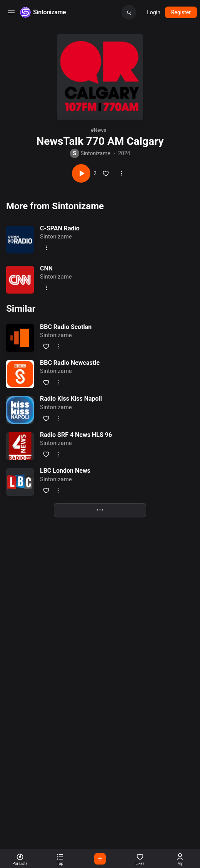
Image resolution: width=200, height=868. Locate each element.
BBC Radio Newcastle (70, 363)
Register (181, 12)
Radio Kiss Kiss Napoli (71, 399)
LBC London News (65, 471)
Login (154, 12)
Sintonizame (49, 12)
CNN (46, 268)
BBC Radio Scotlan (66, 327)
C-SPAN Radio (60, 228)
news (100, 130)
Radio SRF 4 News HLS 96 (76, 435)
